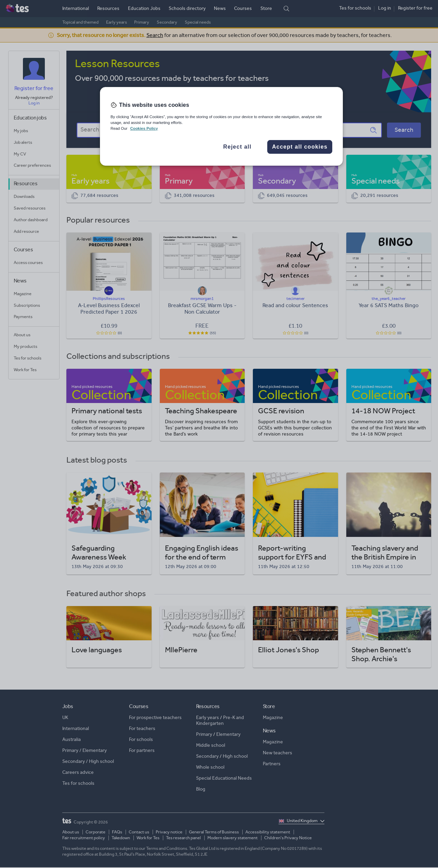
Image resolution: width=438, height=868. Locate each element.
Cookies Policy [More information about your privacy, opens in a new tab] (144, 128)
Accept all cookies (300, 147)
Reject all (237, 147)
